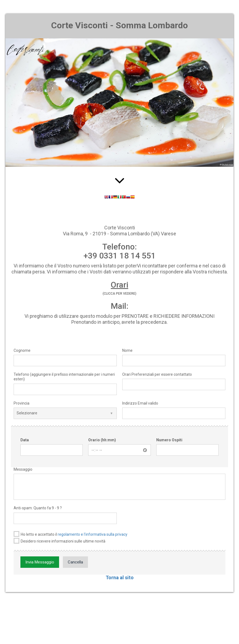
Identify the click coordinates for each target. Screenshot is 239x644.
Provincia (22, 403)
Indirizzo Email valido (140, 403)
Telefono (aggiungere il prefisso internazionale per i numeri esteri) (64, 377)
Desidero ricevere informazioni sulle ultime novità (59, 541)
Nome (127, 350)
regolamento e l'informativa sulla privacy (93, 534)
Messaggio (23, 469)
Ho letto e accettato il (71, 534)
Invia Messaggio (40, 562)
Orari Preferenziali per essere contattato (157, 374)
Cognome (22, 350)
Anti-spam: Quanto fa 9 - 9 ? (38, 508)
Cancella (75, 562)
